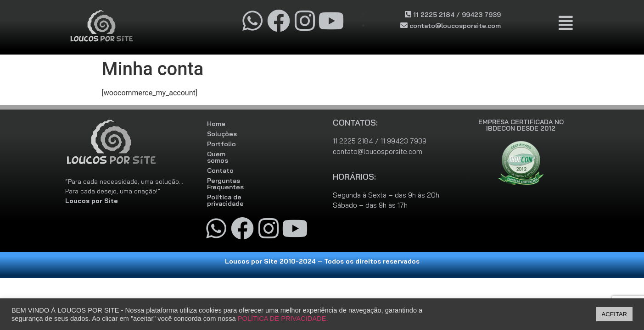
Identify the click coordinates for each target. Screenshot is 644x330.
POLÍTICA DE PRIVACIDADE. (283, 319)
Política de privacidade (244, 184)
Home (216, 124)
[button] (566, 23)
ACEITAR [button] (614, 314)
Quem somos (228, 154)
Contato (220, 164)
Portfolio (221, 144)
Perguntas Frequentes (243, 174)
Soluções (222, 134)
